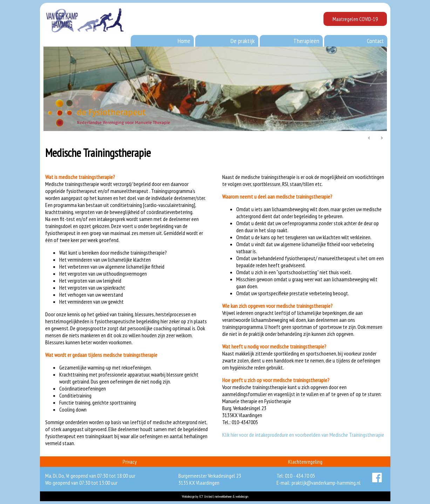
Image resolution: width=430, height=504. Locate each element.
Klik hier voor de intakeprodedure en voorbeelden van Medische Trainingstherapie (303, 435)
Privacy (130, 462)
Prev (369, 138)
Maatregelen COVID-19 (355, 19)
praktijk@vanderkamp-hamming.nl (326, 483)
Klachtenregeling (305, 462)
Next (382, 138)
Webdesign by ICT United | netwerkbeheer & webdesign (215, 496)
